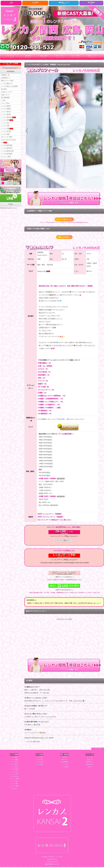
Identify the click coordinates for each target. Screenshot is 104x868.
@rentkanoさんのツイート (8, 216)
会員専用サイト (6, 78)
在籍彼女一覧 (6, 75)
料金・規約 (44, 57)
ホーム (12, 57)
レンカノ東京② (6, 118)
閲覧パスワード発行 (8, 81)
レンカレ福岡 (39, 765)
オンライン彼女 (6, 164)
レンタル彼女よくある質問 (10, 87)
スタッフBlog (6, 106)
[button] (62, 187)
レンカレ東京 (39, 760)
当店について (6, 97)
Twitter (11, 212)
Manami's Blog (42, 272)
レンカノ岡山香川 (9, 121)
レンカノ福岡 (6, 140)
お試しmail (90, 760)
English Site (14, 789)
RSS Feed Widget (64, 658)
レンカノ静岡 (7, 124)
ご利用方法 (28, 57)
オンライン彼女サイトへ (64, 541)
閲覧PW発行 (90, 765)
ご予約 (3, 103)
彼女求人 (90, 768)
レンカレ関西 (39, 758)
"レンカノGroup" (58, 858)
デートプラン (60, 57)
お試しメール (92, 57)
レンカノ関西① (6, 109)
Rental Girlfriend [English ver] (9, 147)
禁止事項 (4, 90)
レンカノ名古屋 (6, 137)
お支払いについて (7, 94)
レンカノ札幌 (7, 134)
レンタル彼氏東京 (7, 155)
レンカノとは (65, 765)
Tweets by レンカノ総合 (64, 620)
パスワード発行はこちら (64, 220)
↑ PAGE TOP (98, 750)
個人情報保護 (6, 100)
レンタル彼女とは (7, 84)
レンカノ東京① (6, 115)
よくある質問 (65, 768)
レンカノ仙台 (6, 127)
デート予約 (76, 57)
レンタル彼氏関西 (7, 152)
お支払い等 (65, 760)
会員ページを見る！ (64, 238)
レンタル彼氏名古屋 (8, 158)
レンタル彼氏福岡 (7, 161)
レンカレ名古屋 (39, 763)
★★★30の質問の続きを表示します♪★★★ (39, 739)
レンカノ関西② (6, 112)
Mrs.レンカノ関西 (7, 143)
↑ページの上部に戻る (33, 742)
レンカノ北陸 (6, 131)
